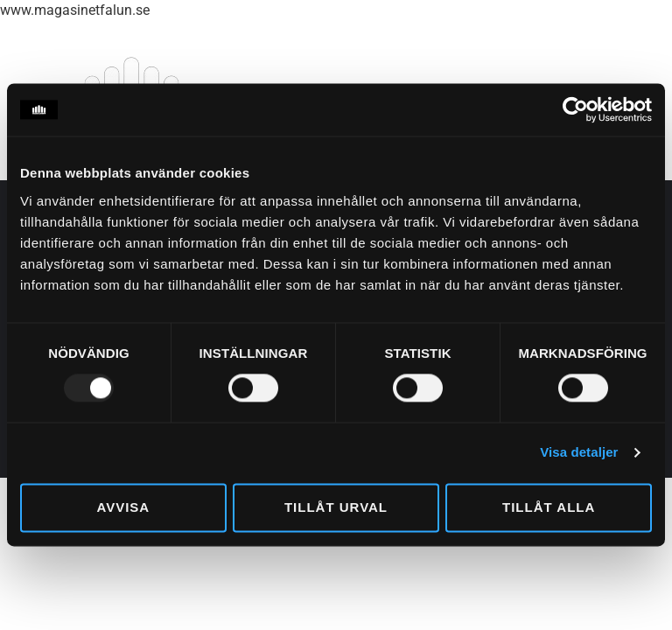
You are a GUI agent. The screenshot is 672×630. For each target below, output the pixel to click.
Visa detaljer (579, 453)
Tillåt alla (549, 507)
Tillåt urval (336, 507)
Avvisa (123, 507)
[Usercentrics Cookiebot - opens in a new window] (575, 109)
